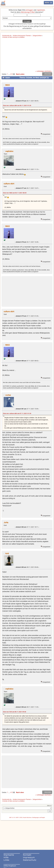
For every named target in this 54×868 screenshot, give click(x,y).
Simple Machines (27, 818)
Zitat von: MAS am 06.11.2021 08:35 (15, 193)
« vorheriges (40, 71)
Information (10, 866)
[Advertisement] (27, 55)
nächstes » (48, 71)
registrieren (41, 10)
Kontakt (27, 855)
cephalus (9, 151)
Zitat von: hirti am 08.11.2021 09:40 (14, 712)
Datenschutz (30, 860)
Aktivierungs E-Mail (28, 12)
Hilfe (6, 857)
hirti (7, 553)
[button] (48, 3)
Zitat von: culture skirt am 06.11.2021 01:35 (17, 106)
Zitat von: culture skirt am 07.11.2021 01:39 (17, 414)
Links (6, 860)
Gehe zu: (49, 806)
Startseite (9, 855)
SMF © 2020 (19, 818)
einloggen (29, 10)
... (9, 74)
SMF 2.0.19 (12, 818)
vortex (8, 395)
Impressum (29, 857)
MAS (8, 85)
